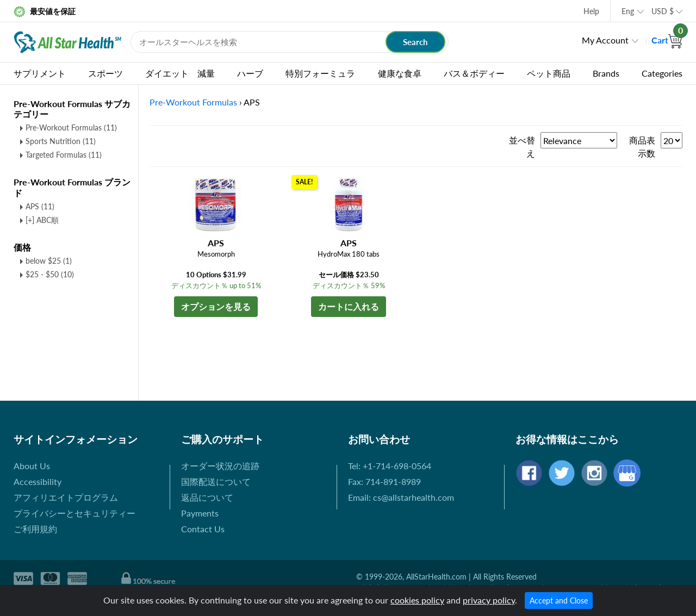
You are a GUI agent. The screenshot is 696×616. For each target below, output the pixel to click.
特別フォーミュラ (320, 73)
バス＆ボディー (474, 73)
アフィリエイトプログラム (66, 497)
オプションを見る (216, 306)
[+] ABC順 (42, 220)
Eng (628, 11)
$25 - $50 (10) (50, 274)
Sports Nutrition (61, 141)
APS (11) (40, 206)
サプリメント (40, 73)
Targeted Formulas (64, 155)
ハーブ (250, 73)
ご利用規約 (35, 529)
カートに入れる (349, 306)
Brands (606, 73)
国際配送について (216, 481)
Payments (200, 513)
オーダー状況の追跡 (220, 466)
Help (591, 11)
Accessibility (38, 481)
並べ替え (522, 147)
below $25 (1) (49, 261)
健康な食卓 (400, 73)
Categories (662, 73)
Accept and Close (559, 601)
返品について (207, 497)
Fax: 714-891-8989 (384, 481)
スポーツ (105, 73)
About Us (32, 466)
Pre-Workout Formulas (71, 127)
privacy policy (489, 600)
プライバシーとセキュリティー (74, 513)
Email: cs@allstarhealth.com (401, 497)
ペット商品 (549, 73)
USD (663, 11)
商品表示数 (642, 147)
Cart (667, 40)
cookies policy (417, 600)
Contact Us (203, 529)
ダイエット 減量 (180, 73)
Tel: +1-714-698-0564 (390, 466)
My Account (605, 40)
